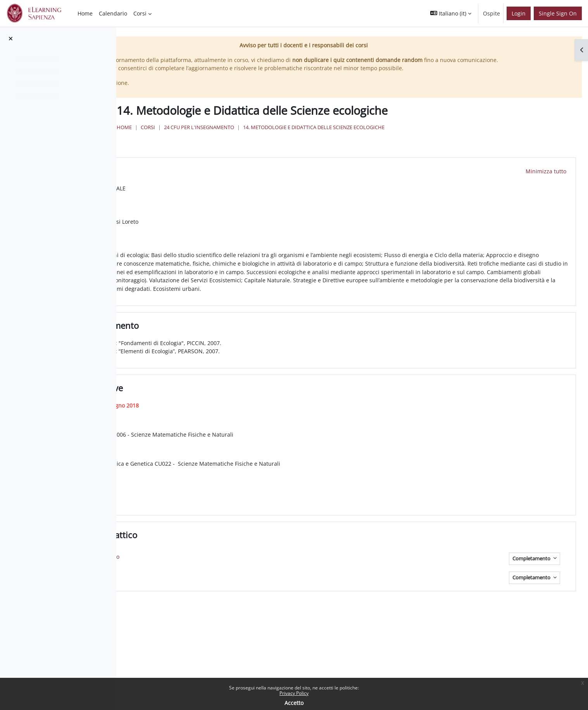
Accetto (294, 703)
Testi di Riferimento (235, 335)
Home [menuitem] (85, 13)
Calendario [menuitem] (113, 13)
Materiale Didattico (234, 544)
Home (237, 136)
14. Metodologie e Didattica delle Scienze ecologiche (426, 136)
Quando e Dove (227, 398)
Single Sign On (558, 13)
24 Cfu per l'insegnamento (311, 136)
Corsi (260, 136)
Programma (219, 172)
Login (519, 13)
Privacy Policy (294, 693)
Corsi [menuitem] (140, 13)
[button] (451, 13)
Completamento (532, 568)
